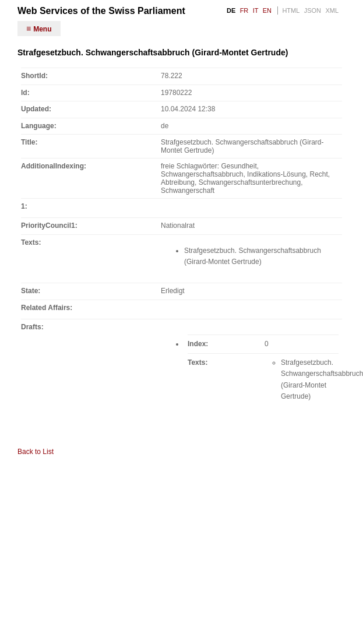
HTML (291, 10)
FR (244, 10)
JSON (313, 10)
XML (332, 10)
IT (256, 10)
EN (267, 10)
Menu (42, 29)
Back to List (36, 452)
